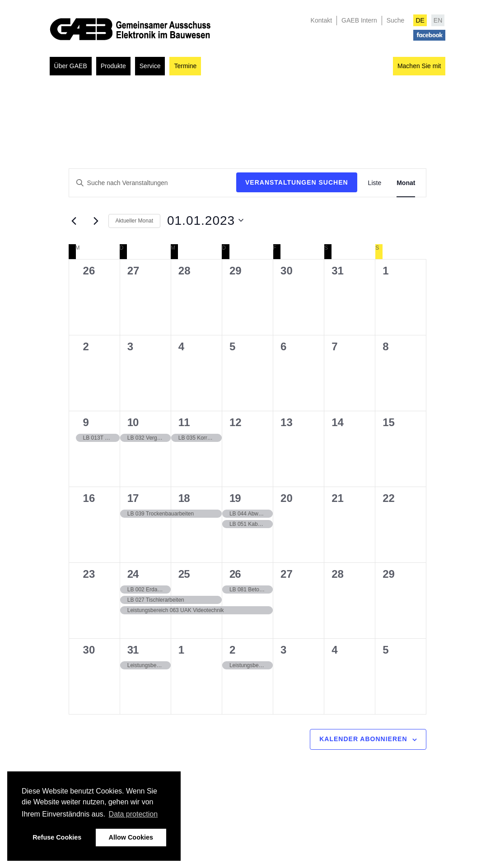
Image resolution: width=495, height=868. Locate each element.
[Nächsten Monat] (96, 221)
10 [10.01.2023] (133, 422)
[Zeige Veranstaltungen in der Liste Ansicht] (375, 183)
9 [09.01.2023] (86, 422)
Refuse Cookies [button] (57, 837)
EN (438, 20)
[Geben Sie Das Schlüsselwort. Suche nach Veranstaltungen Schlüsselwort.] (153, 183)
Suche (396, 20)
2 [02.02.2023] (232, 650)
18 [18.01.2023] (184, 498)
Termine (185, 66)
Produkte (113, 66)
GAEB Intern (359, 20)
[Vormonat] (74, 221)
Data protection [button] (133, 814)
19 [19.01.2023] (235, 498)
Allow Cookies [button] (131, 837)
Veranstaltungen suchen (297, 182)
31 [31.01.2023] (133, 650)
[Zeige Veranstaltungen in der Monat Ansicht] (406, 183)
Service (150, 66)
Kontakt (321, 20)
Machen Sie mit (419, 66)
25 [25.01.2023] (184, 574)
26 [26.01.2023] (235, 574)
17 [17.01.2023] (133, 498)
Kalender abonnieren (363, 739)
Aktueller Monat (134, 221)
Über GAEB (71, 66)
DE (420, 20)
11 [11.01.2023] (184, 422)
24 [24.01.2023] (133, 574)
